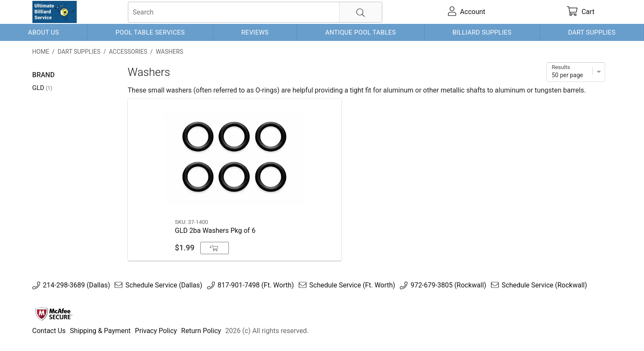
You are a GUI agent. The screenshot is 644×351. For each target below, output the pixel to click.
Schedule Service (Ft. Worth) (352, 285)
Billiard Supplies (482, 32)
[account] (467, 12)
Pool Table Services (150, 32)
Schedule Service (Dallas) (164, 285)
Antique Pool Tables (361, 32)
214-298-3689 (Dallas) (77, 285)
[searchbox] (255, 12)
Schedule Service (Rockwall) (544, 285)
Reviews (255, 32)
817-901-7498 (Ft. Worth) (256, 285)
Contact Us (49, 331)
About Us (44, 32)
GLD (42, 88)
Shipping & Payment (100, 331)
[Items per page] (576, 72)
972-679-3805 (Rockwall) (448, 285)
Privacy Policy (156, 331)
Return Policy (201, 331)
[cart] (581, 12)
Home (41, 52)
